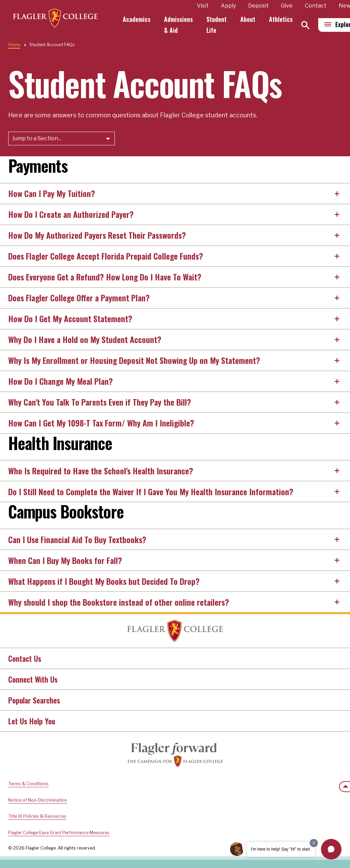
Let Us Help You (32, 721)
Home (14, 45)
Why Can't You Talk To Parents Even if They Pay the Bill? (100, 402)
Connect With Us (33, 679)
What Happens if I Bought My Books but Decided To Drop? (104, 581)
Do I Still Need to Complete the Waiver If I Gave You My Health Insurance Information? (151, 491)
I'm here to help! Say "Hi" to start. (281, 849)
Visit (204, 6)
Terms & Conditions (28, 784)
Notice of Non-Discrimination (38, 800)
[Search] (307, 25)
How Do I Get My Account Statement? (70, 318)
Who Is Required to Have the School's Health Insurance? (101, 471)
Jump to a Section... (37, 138)
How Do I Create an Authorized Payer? (71, 214)
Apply (230, 6)
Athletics (282, 19)
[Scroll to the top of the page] (345, 787)
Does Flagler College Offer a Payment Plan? (79, 298)
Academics (138, 19)
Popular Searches (34, 700)
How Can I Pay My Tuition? (52, 193)
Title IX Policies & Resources (37, 816)
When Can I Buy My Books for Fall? (65, 560)
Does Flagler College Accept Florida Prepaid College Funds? (106, 256)
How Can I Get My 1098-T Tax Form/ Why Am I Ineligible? (101, 423)
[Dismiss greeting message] (314, 843)
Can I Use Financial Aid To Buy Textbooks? (77, 539)
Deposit (260, 6)
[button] (331, 849)
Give (288, 6)
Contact (317, 6)
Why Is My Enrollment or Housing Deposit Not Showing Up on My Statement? (134, 360)
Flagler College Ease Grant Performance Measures (59, 833)
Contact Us (25, 658)
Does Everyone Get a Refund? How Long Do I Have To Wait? (105, 277)
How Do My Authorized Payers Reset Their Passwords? (97, 235)
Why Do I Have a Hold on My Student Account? (85, 339)
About (250, 19)
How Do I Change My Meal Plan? (60, 381)
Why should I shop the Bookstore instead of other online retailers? (119, 602)
